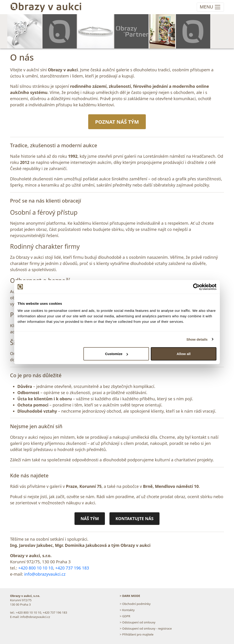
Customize (117, 354)
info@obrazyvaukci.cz (45, 574)
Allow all (184, 354)
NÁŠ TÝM (90, 518)
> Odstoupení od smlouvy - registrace (146, 628)
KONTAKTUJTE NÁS (134, 518)
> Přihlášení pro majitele (137, 634)
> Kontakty (127, 610)
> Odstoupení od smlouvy (138, 622)
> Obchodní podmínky (135, 604)
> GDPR (125, 616)
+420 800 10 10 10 (36, 568)
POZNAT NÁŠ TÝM (117, 122)
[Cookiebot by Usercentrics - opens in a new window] (196, 287)
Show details (197, 339)
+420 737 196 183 (72, 568)
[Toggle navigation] (210, 7)
